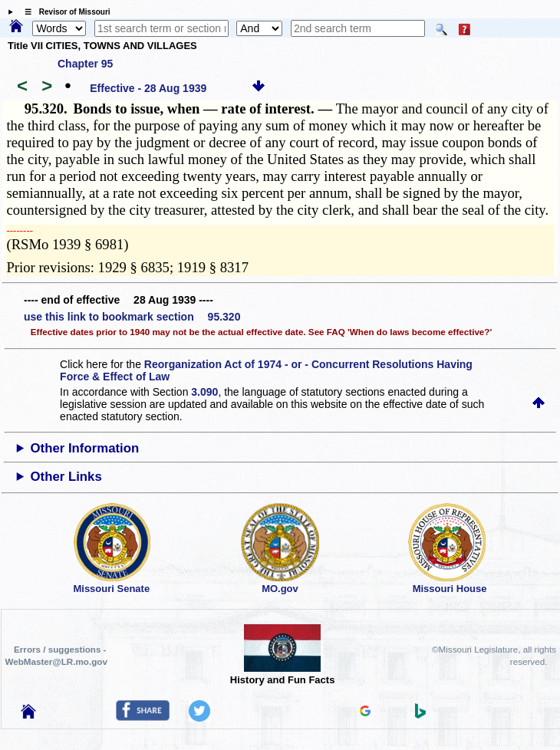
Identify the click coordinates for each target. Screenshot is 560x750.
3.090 (204, 392)
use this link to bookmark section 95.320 (132, 317)
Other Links (66, 477)
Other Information (85, 448)
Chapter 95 (85, 64)
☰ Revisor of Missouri (64, 12)
